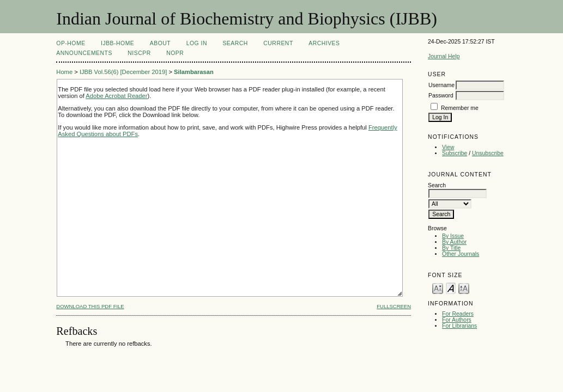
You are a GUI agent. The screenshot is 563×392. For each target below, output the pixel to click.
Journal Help (444, 56)
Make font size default (451, 288)
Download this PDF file (90, 306)
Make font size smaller (438, 288)
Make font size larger (464, 288)
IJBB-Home (117, 43)
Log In (197, 43)
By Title (451, 248)
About (160, 43)
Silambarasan (194, 72)
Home (64, 72)
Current (278, 43)
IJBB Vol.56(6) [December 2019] (123, 72)
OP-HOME (71, 43)
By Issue (453, 236)
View (448, 147)
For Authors (457, 320)
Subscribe (455, 153)
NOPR (175, 53)
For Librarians (459, 326)
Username (441, 85)
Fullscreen (394, 306)
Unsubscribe (488, 153)
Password (441, 96)
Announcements (84, 53)
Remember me (460, 108)
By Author (454, 242)
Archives (324, 43)
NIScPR (139, 53)
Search (235, 43)
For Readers (458, 314)
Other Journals (461, 254)
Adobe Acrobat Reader (116, 96)
